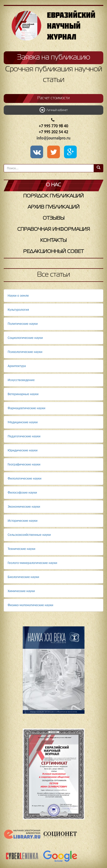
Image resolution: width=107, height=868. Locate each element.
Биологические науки (23, 577)
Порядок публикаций (53, 196)
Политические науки (23, 324)
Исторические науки (23, 521)
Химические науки (21, 591)
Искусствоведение (21, 380)
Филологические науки (25, 478)
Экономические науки (24, 507)
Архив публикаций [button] (54, 207)
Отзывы (54, 218)
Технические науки (21, 549)
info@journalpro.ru (53, 138)
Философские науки (22, 492)
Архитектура (17, 366)
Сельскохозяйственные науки (29, 535)
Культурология (18, 310)
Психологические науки (25, 352)
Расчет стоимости (53, 98)
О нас (53, 185)
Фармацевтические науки (26, 408)
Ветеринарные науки (23, 394)
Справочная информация (54, 229)
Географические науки (24, 464)
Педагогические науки (24, 436)
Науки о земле (18, 296)
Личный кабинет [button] (54, 110)
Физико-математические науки (30, 605)
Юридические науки (23, 450)
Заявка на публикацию (54, 58)
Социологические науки (25, 338)
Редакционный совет (53, 252)
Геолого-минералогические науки (32, 563)
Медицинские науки (23, 422)
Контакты (53, 241)
